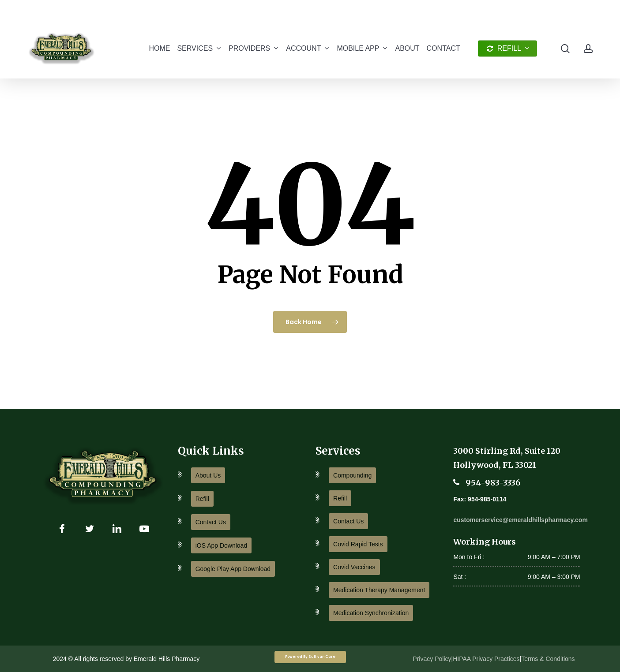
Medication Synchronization (371, 613)
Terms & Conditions (548, 659)
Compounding (352, 475)
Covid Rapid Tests (358, 544)
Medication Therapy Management (379, 590)
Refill (202, 499)
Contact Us (211, 522)
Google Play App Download (233, 569)
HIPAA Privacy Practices (486, 659)
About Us (208, 475)
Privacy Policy (432, 659)
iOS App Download (222, 545)
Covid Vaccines (354, 567)
